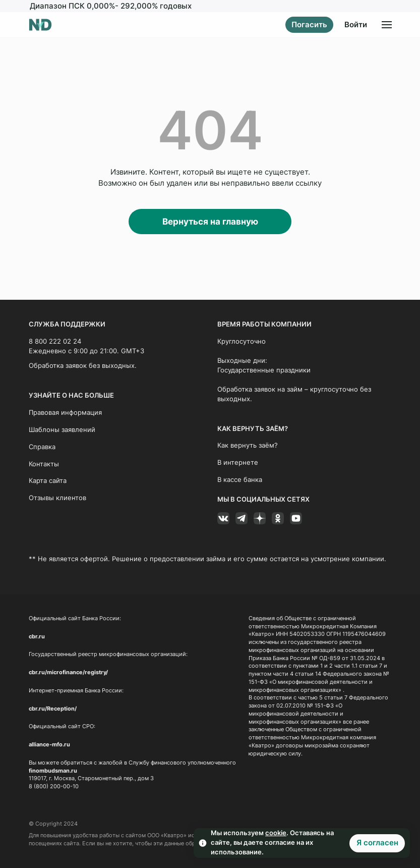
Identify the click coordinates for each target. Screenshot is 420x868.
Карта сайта (48, 481)
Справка (42, 446)
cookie (276, 833)
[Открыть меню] (387, 25)
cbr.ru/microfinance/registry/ (68, 672)
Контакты (44, 464)
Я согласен (377, 843)
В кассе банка (240, 480)
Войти (356, 25)
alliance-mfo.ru (49, 745)
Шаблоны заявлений (62, 429)
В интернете (238, 463)
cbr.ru (37, 636)
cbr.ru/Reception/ (53, 708)
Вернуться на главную (210, 222)
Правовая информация (65, 413)
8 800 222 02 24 (55, 341)
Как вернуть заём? (248, 445)
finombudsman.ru (53, 770)
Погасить (309, 25)
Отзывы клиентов (57, 498)
